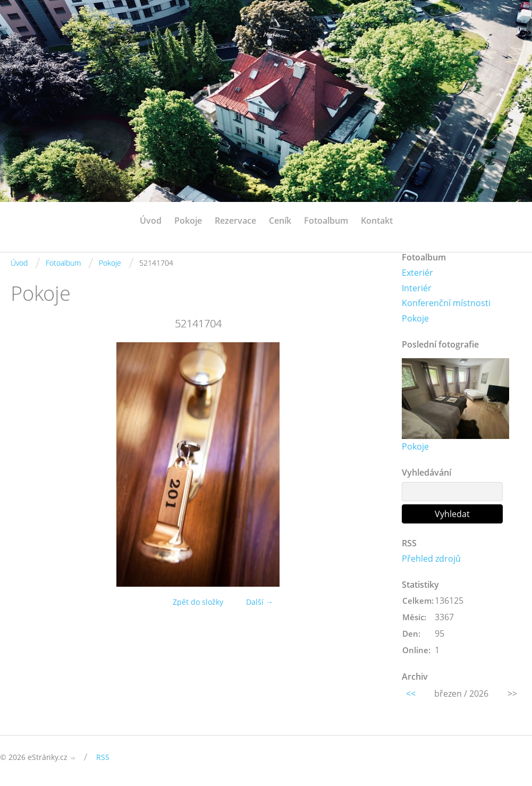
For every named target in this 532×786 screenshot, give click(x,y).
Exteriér (417, 273)
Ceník (280, 221)
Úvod (151, 221)
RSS (103, 757)
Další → (260, 602)
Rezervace (235, 221)
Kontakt (377, 221)
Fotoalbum (326, 221)
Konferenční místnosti (446, 303)
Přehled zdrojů (431, 559)
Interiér (417, 288)
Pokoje (188, 221)
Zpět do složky (198, 602)
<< (411, 694)
